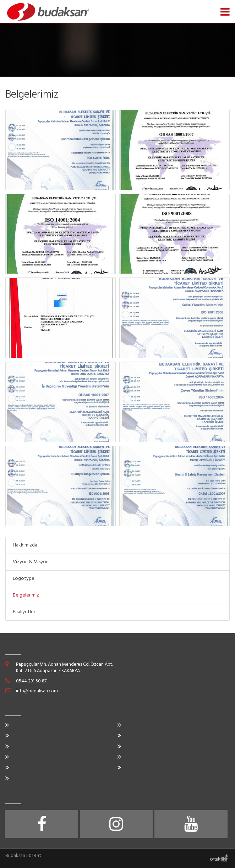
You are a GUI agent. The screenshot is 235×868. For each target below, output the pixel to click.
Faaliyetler (24, 612)
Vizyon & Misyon (31, 562)
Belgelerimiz (26, 595)
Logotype (24, 579)
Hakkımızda (25, 545)
